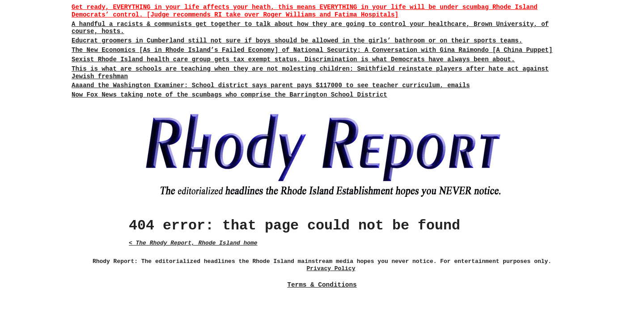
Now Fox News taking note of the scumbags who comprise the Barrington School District (229, 95)
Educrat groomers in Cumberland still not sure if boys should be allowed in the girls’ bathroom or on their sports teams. (297, 41)
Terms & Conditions (322, 285)
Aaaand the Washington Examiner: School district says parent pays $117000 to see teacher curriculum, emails (271, 85)
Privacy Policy (331, 269)
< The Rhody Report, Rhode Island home (193, 243)
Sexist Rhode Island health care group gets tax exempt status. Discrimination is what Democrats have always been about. (293, 59)
